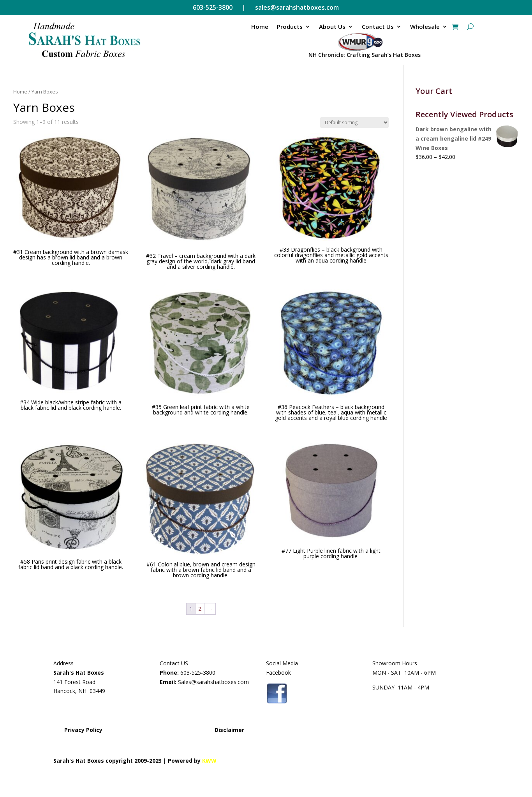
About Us (332, 27)
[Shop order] (354, 123)
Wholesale (425, 27)
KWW (209, 761)
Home (260, 27)
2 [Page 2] (200, 609)
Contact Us (378, 27)
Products (290, 27)
